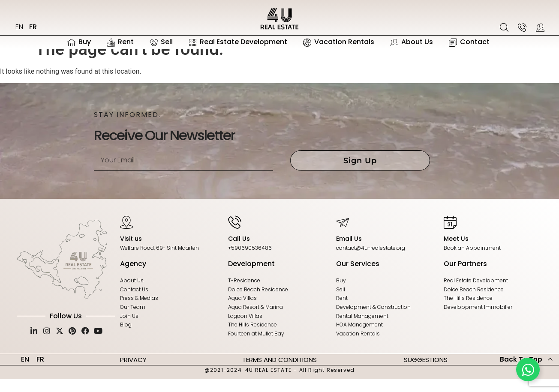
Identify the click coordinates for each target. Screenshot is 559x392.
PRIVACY (133, 373)
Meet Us (456, 252)
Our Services (358, 277)
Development (251, 277)
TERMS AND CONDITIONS (279, 373)
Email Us (349, 252)
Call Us (239, 252)
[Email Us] (343, 235)
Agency (133, 277)
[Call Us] (234, 235)
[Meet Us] (450, 235)
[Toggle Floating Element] (528, 370)
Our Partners (465, 277)
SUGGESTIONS (426, 373)
